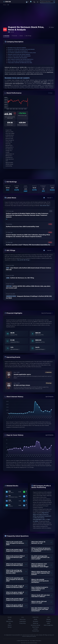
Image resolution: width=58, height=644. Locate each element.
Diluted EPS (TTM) (15, 342)
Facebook (48, 621)
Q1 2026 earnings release (22, 385)
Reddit (48, 623)
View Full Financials (47, 313)
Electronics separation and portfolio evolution (22, 53)
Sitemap (10, 627)
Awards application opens (22, 374)
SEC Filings (28, 36)
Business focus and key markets (17, 48)
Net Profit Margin (15, 349)
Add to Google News (48, 625)
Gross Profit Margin (40, 349)
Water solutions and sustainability (18, 51)
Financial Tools (35, 631)
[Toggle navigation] (38, 2)
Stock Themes (36, 627)
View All (50, 198)
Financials (14, 36)
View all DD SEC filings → (24, 260)
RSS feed (48, 619)
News (21, 36)
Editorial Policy (10, 621)
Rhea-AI (10, 625)
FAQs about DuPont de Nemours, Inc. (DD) (20, 63)
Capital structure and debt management (19, 56)
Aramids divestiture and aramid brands (19, 54)
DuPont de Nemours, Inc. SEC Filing (20, 278)
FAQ (10, 623)
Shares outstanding (22, 125)
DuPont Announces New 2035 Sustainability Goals (22, 227)
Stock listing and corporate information (19, 61)
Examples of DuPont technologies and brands (21, 49)
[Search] (34, 2)
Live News (36, 629)
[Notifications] (31, 2)
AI (7, 219)
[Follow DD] (51, 27)
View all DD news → (45, 206)
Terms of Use (23, 619)
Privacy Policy (23, 623)
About (10, 619)
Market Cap (10, 125)
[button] (27, 2)
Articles (36, 619)
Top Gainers (35, 621)
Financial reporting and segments (17, 58)
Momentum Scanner (36, 625)
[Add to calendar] (9, 377)
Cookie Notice (23, 621)
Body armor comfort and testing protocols (20, 59)
